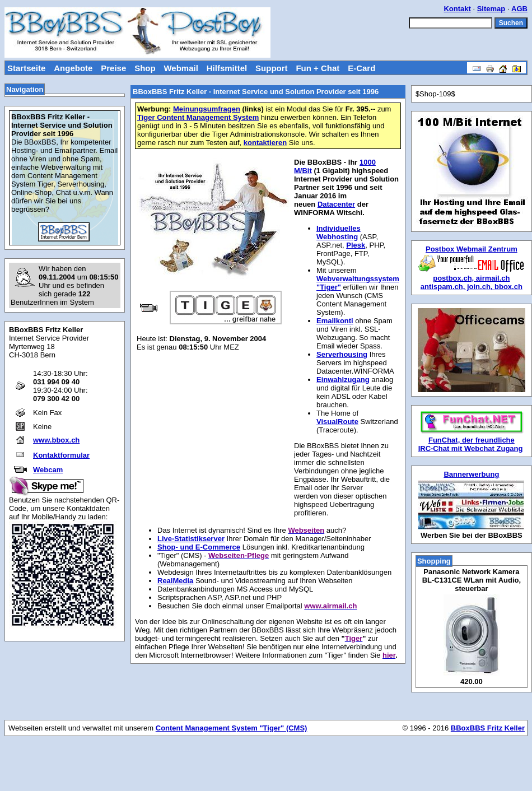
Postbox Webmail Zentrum (472, 249)
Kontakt (457, 9)
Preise (113, 68)
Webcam (48, 470)
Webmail (181, 68)
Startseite (26, 68)
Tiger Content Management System (198, 117)
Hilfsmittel (227, 68)
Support (272, 68)
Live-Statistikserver (191, 539)
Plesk (356, 245)
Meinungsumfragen (207, 109)
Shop (145, 68)
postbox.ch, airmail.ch (471, 278)
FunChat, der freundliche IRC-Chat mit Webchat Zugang (471, 444)
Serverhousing (342, 354)
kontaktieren (265, 143)
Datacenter (336, 204)
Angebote (73, 68)
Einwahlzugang (343, 380)
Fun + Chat (318, 68)
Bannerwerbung (471, 474)
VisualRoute (337, 422)
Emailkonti (335, 321)
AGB (519, 9)
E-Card (361, 68)
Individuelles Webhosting (339, 232)
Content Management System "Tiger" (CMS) (232, 728)
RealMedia (175, 581)
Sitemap (491, 9)
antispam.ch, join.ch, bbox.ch (472, 287)
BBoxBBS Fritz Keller (488, 728)
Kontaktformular (61, 455)
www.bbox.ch (56, 440)
